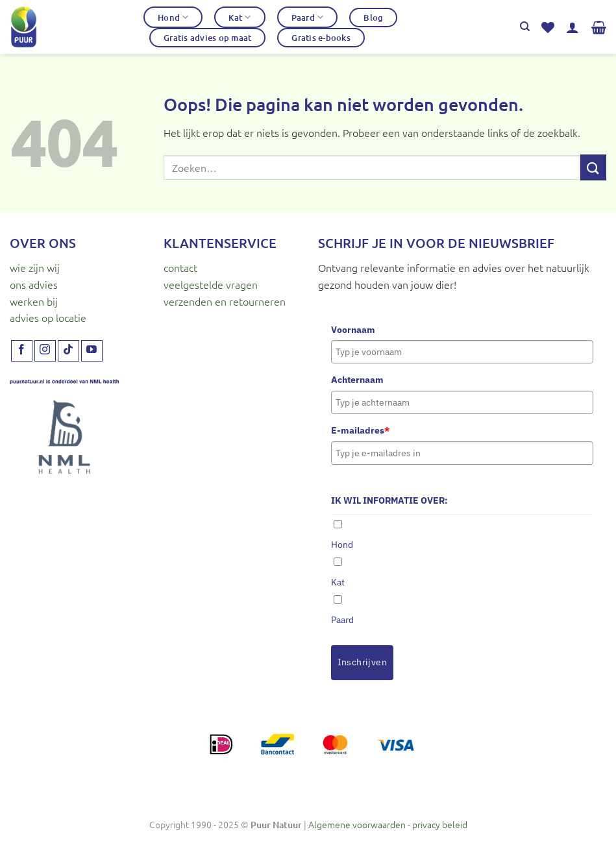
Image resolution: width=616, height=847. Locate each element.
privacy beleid (440, 824)
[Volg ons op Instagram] (45, 351)
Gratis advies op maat (207, 38)
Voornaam (353, 330)
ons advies (34, 284)
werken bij (34, 301)
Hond (173, 17)
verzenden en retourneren (225, 301)
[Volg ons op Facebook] (22, 351)
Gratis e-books (321, 38)
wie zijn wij (35, 267)
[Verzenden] (593, 167)
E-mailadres (360, 430)
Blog (373, 18)
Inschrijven (363, 662)
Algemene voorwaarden (357, 824)
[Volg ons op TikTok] (68, 351)
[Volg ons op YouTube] (92, 351)
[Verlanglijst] (548, 27)
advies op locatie (48, 317)
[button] (573, 27)
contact (180, 267)
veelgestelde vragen (211, 284)
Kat (240, 17)
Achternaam (357, 380)
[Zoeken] (525, 27)
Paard (308, 17)
